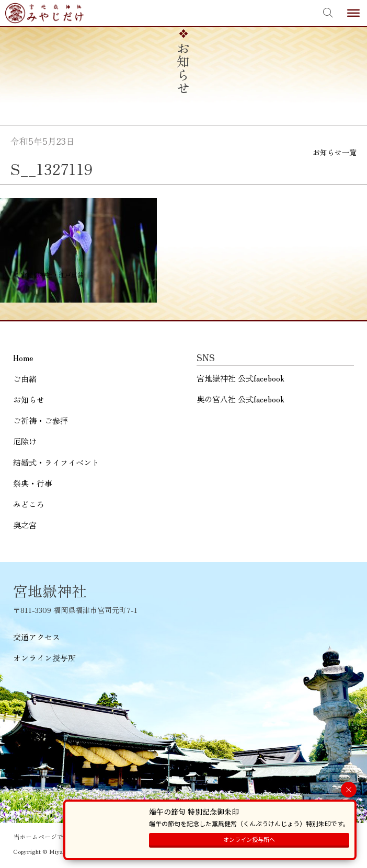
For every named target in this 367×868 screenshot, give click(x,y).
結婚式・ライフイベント (56, 462)
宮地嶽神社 (44, 13)
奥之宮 (25, 525)
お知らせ (29, 400)
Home (23, 358)
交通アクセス (37, 637)
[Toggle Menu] (353, 13)
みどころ (29, 504)
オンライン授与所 (44, 658)
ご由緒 (25, 379)
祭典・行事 (33, 483)
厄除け (25, 441)
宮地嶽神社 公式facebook (240, 378)
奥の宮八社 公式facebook (240, 399)
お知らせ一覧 (335, 152)
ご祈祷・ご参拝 (41, 420)
